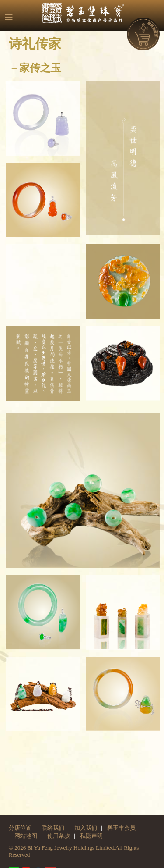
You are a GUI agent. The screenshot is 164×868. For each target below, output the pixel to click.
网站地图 (26, 836)
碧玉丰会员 (121, 828)
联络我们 (53, 828)
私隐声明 (91, 836)
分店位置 (20, 828)
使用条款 (59, 836)
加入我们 (86, 828)
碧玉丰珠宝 (87, 13)
